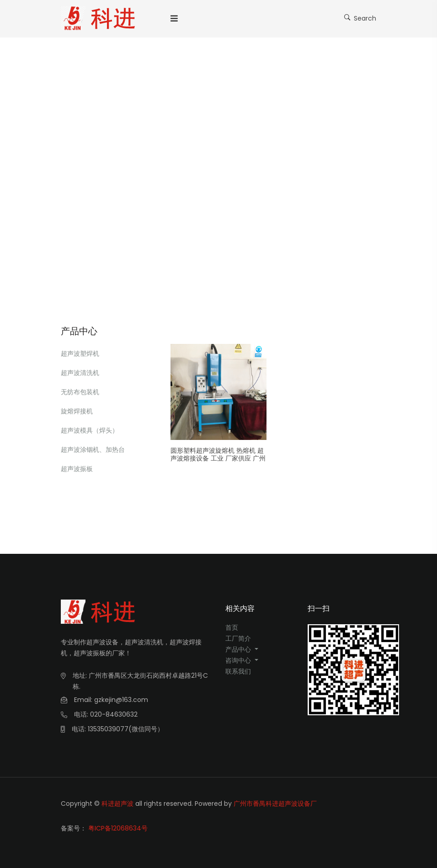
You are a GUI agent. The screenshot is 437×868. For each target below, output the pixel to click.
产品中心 (239, 649)
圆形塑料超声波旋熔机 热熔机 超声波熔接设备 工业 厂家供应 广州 (218, 454)
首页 (232, 627)
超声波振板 (77, 469)
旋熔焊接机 (77, 411)
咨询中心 (239, 660)
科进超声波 (117, 804)
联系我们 (238, 671)
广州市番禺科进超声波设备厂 (275, 804)
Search (360, 18)
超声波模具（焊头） (90, 430)
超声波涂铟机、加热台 (93, 450)
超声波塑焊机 (80, 354)
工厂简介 (238, 638)
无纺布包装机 (80, 392)
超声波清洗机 (80, 373)
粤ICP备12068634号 (118, 828)
